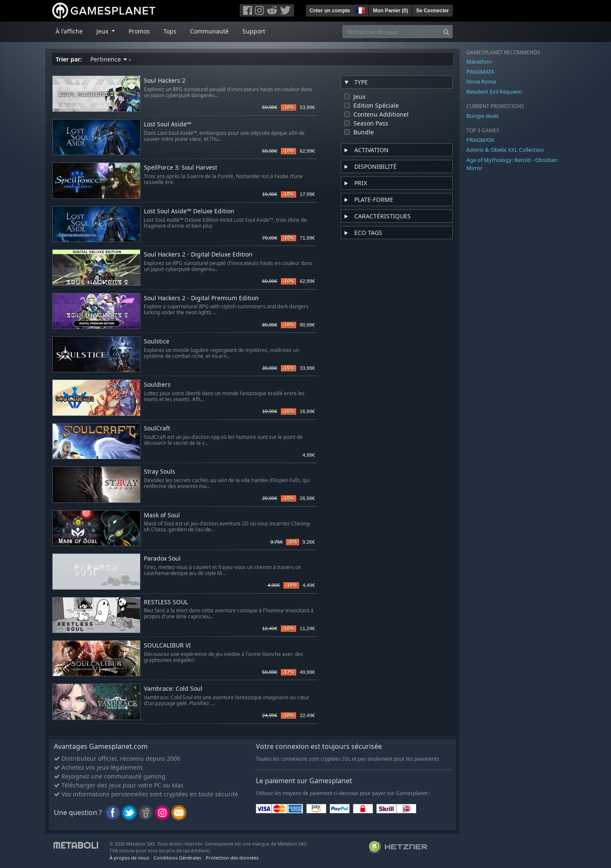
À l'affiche (69, 31)
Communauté (209, 31)
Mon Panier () (391, 11)
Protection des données (232, 858)
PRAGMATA (480, 72)
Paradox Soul (162, 559)
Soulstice (157, 342)
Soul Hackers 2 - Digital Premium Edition (201, 298)
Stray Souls (160, 472)
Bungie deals (482, 116)
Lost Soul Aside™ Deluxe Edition (189, 211)
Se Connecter (433, 11)
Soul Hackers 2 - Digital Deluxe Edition (198, 255)
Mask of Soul (162, 515)
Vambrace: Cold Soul (173, 689)
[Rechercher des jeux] (391, 32)
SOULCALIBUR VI (167, 646)
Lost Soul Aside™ (168, 124)
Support (254, 31)
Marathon (479, 61)
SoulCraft (157, 428)
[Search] (446, 32)
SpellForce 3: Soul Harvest (181, 168)
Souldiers (157, 385)
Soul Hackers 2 (165, 81)
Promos (139, 31)
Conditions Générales (177, 858)
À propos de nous (129, 858)
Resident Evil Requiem (494, 92)
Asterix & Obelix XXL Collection (505, 150)
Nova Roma (481, 81)
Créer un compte (330, 11)
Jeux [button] (103, 31)
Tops (170, 31)
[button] (359, 9)
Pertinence (111, 59)
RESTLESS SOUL (166, 602)
